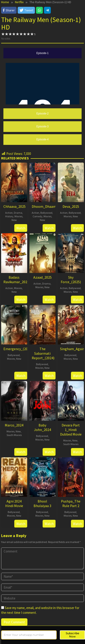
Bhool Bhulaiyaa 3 (42, 503)
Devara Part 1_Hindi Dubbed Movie (71, 430)
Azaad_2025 (42, 277)
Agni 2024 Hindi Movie (14, 503)
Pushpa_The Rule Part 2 (71, 503)
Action (9, 213)
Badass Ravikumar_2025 (16, 280)
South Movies (14, 435)
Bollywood (46, 213)
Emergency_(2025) (18, 349)
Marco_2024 (14, 425)
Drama (18, 213)
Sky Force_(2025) (71, 280)
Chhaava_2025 (15, 206)
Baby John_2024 (42, 427)
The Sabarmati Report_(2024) (43, 353)
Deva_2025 (71, 206)
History (9, 216)
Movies (18, 216)
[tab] (42, 53)
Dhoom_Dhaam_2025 (49, 206)
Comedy (38, 216)
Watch (21, 228)
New (14, 220)
